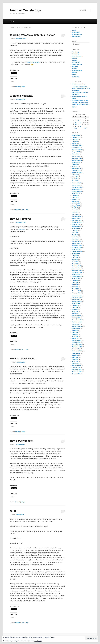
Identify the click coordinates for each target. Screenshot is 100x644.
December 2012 (77, 158)
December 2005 (77, 270)
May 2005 (75, 285)
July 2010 (75, 195)
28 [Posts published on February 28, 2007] (81, 126)
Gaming (75, 58)
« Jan (76, 128)
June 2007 (75, 233)
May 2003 (75, 334)
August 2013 (76, 152)
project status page (33, 62)
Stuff (13, 511)
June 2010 (75, 198)
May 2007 (75, 235)
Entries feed (76, 32)
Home (12, 21)
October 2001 (76, 374)
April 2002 (75, 361)
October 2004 (76, 299)
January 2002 (76, 368)
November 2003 (77, 322)
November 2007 (77, 222)
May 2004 (75, 310)
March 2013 (76, 154)
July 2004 (75, 305)
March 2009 (76, 202)
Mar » (86, 128)
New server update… (23, 441)
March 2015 (76, 144)
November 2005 (77, 272)
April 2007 (75, 237)
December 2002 (77, 345)
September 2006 (77, 251)
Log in (74, 30)
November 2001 (77, 372)
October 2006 (76, 249)
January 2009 (76, 204)
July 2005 (75, 280)
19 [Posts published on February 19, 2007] (76, 124)
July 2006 (75, 256)
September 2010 (77, 191)
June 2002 (75, 357)
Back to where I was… (23, 358)
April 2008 (75, 212)
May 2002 (75, 359)
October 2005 (76, 274)
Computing (76, 54)
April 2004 (75, 312)
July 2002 (75, 355)
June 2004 (75, 307)
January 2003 (76, 343)
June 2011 (75, 177)
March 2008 (76, 214)
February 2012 (77, 168)
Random (18, 87)
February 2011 (77, 183)
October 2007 (76, 225)
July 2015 (75, 142)
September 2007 (77, 227)
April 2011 (75, 179)
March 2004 (76, 314)
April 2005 (75, 287)
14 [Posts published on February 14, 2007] (81, 122)
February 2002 (77, 365)
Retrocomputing (77, 71)
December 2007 (77, 220)
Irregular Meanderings (25, 10)
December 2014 (77, 146)
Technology (76, 77)
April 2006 (75, 262)
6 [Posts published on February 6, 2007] (78, 120)
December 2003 (77, 320)
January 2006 (76, 268)
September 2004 (77, 301)
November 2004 (77, 297)
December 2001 (77, 370)
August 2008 (76, 206)
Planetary (75, 66)
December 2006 (77, 245)
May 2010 (75, 200)
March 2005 (76, 289)
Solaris (74, 75)
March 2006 (76, 264)
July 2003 (75, 330)
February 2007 (77, 241)
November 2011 (77, 173)
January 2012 (76, 171)
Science (75, 73)
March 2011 (76, 181)
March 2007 (76, 239)
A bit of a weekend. (22, 96)
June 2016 (75, 139)
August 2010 (76, 193)
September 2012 (77, 160)
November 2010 (77, 187)
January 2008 (76, 218)
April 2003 (75, 337)
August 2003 (76, 328)
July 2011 (75, 175)
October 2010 (76, 189)
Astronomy (76, 52)
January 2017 (76, 137)
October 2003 (76, 324)
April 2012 (75, 166)
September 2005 (77, 276)
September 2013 (77, 150)
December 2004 (77, 295)
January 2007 (76, 243)
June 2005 (75, 283)
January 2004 (76, 318)
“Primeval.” (22, 229)
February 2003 (77, 341)
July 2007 (75, 231)
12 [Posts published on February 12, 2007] (76, 122)
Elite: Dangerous (77, 56)
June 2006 (75, 258)
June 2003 (75, 332)
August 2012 (76, 162)
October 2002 (76, 349)
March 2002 (76, 363)
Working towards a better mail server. (33, 35)
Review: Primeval (21, 219)
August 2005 (76, 278)
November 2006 (77, 247)
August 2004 (76, 303)
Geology (75, 60)
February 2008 (77, 216)
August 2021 (76, 135)
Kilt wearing (76, 62)
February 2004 (77, 316)
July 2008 (75, 208)
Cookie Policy (38, 641)
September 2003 (77, 326)
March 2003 (76, 339)
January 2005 (76, 293)
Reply (23, 87)
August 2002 (76, 353)
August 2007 (76, 229)
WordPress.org (77, 36)
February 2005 (77, 291)
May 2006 (75, 260)
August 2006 (76, 254)
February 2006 (77, 266)
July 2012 (75, 164)
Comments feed (77, 34)
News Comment (77, 64)
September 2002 (77, 351)
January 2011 (76, 185)
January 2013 (76, 156)
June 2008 (75, 210)
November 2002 (77, 347)
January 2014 (76, 148)
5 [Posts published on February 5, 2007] (76, 120)
